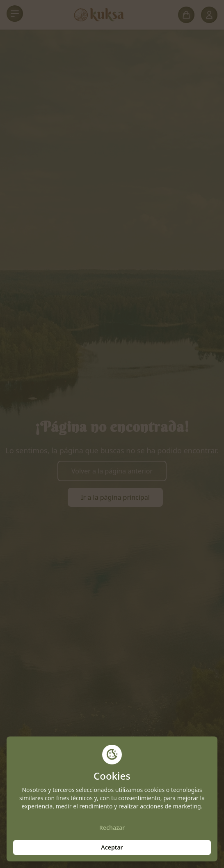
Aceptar (112, 847)
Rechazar (112, 828)
